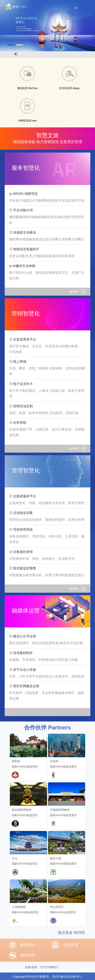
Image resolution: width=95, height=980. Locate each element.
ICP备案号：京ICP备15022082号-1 (58, 977)
